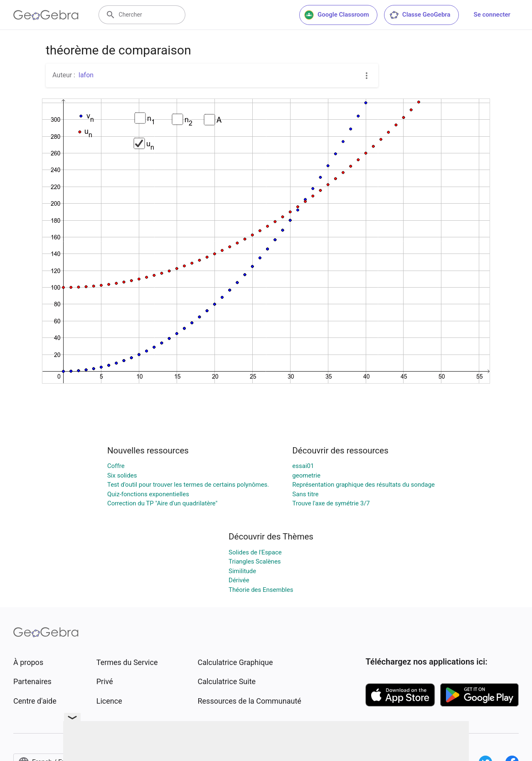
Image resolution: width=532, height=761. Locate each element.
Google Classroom (337, 15)
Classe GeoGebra (420, 15)
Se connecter (492, 15)
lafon (86, 75)
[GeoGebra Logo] (46, 15)
